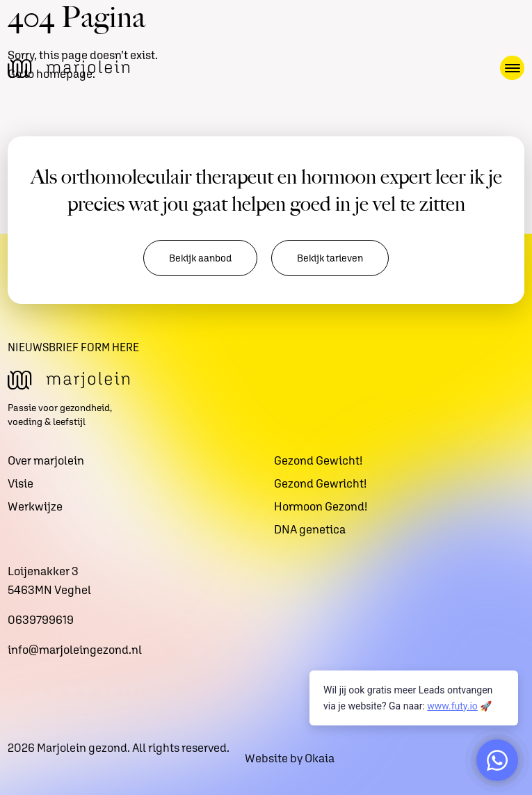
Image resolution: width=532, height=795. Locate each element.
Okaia (320, 778)
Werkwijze (35, 509)
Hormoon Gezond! (321, 509)
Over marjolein (46, 463)
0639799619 (41, 622)
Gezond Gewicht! (318, 463)
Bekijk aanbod (200, 260)
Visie (21, 486)
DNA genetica (310, 532)
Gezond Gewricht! (320, 486)
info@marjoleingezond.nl (75, 652)
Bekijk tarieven (330, 260)
